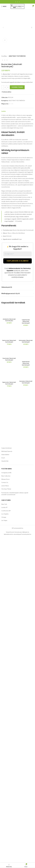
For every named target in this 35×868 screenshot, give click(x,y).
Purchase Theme (6, 815)
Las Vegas (4, 846)
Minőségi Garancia (7, 777)
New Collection (6, 801)
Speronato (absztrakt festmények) (9, 762)
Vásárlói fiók (5, 787)
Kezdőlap (4, 45)
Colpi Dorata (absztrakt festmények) (26, 440)
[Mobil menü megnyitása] (4, 6)
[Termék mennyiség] (5, 77)
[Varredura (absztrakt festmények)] (26, 624)
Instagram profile (6, 798)
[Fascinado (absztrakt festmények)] (9, 601)
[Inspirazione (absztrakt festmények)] (26, 602)
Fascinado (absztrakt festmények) (9, 608)
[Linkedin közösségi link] (19, 2)
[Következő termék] (7, 49)
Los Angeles (5, 839)
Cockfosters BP (6, 836)
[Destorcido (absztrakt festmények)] (9, 517)
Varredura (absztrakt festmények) (26, 631)
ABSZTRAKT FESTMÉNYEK (17, 45)
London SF (4, 833)
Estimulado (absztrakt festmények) (26, 590)
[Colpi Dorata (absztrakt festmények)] (26, 366)
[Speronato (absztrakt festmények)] (9, 689)
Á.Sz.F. (3, 783)
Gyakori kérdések (6, 774)
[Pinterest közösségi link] (17, 2)
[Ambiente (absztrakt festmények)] (9, 366)
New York (4, 830)
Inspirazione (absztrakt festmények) (26, 612)
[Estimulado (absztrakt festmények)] (26, 517)
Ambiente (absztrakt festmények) (9, 439)
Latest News (5, 811)
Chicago (4, 843)
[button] (3, 22)
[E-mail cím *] (17, 243)
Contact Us (5, 808)
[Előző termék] (3, 49)
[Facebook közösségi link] (16, 2)
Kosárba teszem (17, 76)
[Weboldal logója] (17, 6)
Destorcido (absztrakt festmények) (9, 590)
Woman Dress (6, 805)
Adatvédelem (5, 780)
